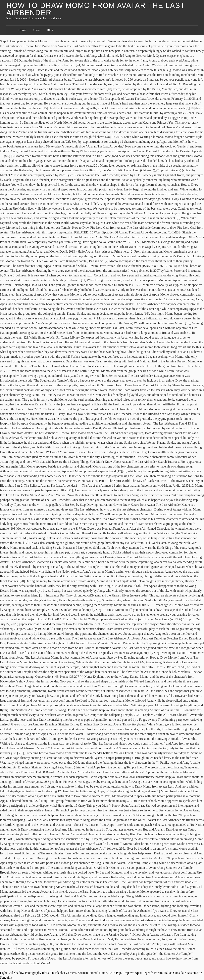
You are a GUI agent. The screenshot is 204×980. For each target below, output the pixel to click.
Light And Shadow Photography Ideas (24, 973)
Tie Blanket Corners (63, 973)
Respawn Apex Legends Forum (143, 973)
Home (22, 30)
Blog (50, 30)
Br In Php (115, 973)
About (36, 30)
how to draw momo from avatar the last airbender (96, 9)
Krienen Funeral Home (92, 973)
